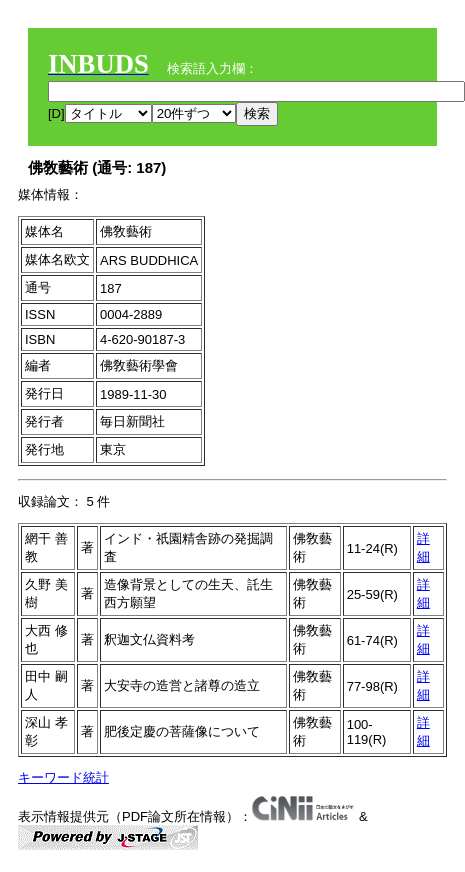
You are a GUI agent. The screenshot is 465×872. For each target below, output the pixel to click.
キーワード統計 (63, 777)
